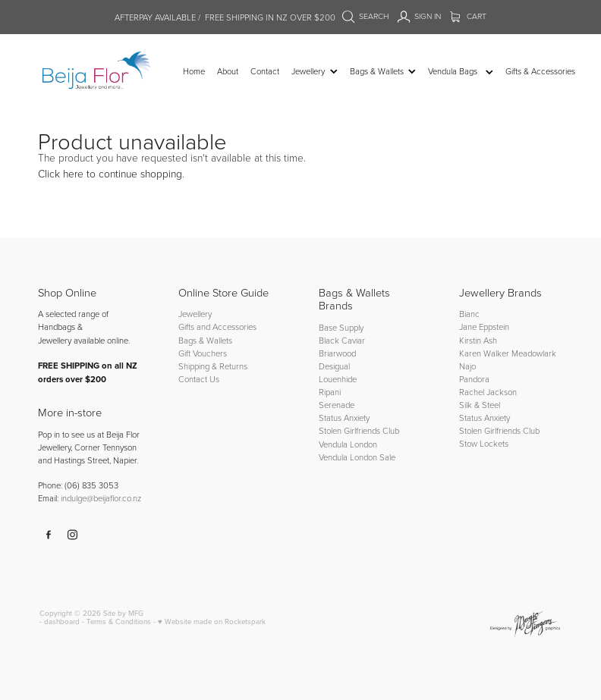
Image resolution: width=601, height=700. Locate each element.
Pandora (474, 379)
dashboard (62, 621)
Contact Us (199, 379)
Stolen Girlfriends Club (359, 430)
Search (366, 16)
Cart (469, 16)
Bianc (470, 314)
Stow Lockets (484, 443)
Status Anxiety (344, 417)
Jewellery (195, 314)
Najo (467, 366)
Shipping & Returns (213, 366)
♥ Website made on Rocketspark (212, 621)
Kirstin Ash (478, 340)
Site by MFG (123, 613)
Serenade (337, 405)
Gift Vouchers (203, 353)
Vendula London (348, 444)
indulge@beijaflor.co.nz (101, 498)
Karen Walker (484, 353)
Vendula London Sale (357, 457)
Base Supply (341, 327)
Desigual (334, 366)
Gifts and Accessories (217, 326)
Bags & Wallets (205, 340)
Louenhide (338, 379)
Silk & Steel (480, 405)
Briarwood (337, 353)
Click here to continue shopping (110, 173)
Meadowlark (534, 353)
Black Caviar (342, 340)
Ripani (330, 392)
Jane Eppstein (485, 326)
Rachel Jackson (488, 392)
